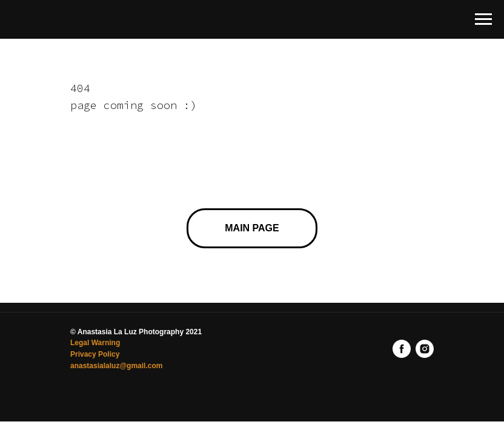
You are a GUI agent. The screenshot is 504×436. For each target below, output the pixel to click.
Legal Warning (95, 343)
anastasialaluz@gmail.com (116, 366)
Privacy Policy (95, 354)
